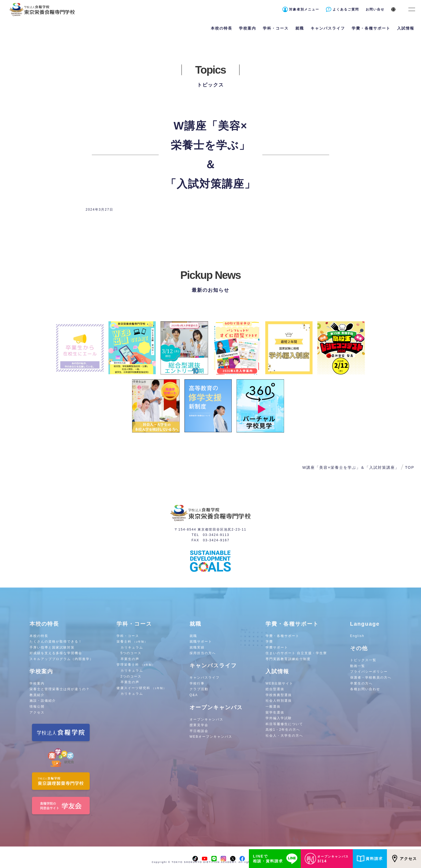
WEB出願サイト (279, 683)
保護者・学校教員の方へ (371, 678)
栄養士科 (132, 642)
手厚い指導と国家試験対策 (52, 647)
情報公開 (37, 707)
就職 (193, 636)
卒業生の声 (130, 659)
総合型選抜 (275, 689)
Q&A (194, 695)
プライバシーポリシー (369, 672)
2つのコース (131, 676)
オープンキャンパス (206, 719)
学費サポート (277, 647)
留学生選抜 (275, 712)
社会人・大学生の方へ (284, 736)
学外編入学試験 (279, 718)
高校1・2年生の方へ (283, 730)
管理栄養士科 (136, 665)
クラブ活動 (199, 689)
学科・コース (128, 636)
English (357, 636)
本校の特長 (39, 636)
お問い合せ (375, 9)
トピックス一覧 (363, 660)
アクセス (37, 712)
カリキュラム (132, 647)
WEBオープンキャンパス (211, 737)
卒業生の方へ (361, 683)
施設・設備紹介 (43, 701)
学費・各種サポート (282, 636)
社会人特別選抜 (279, 701)
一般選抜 (273, 707)
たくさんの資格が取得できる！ (56, 642)
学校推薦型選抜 (279, 695)
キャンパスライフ (205, 678)
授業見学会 (199, 725)
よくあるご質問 (346, 9)
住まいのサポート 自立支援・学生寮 (296, 653)
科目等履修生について (284, 724)
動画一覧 (358, 666)
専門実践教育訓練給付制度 (288, 659)
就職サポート (201, 642)
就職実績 (197, 647)
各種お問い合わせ (365, 689)
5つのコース (131, 653)
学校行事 (197, 683)
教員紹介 (37, 695)
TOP (410, 467)
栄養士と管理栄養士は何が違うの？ (60, 689)
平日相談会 (199, 731)
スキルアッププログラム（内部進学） (61, 659)
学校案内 (37, 683)
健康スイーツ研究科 (142, 688)
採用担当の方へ (203, 653)
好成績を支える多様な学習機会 (56, 653)
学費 (269, 642)
